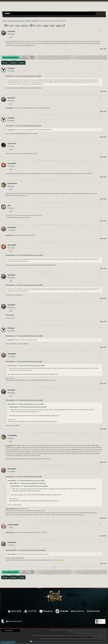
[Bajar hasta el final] (13, 642)
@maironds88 (9, 361)
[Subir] (5, 642)
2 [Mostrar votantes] (100, 118)
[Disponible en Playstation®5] (30, 611)
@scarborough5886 (11, 550)
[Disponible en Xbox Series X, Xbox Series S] (14, 611)
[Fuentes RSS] (2, 21)
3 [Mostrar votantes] (100, 68)
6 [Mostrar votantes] (100, 183)
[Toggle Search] (8, 16)
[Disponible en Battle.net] (94, 611)
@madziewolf (9, 76)
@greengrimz (9, 108)
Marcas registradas (86, 641)
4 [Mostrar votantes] (100, 143)
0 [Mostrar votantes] (100, 31)
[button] (50, 13)
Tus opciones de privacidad (40, 641)
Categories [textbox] (7, 14)
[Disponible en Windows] (46, 611)
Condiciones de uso (53, 641)
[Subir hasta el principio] (3, 642)
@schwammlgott (10, 315)
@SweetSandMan (10, 509)
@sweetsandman (10, 255)
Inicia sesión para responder (11, 58)
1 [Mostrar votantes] (100, 163)
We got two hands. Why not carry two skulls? (29, 76)
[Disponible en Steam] (62, 611)
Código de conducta (75, 641)
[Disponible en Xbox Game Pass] (78, 611)
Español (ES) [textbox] (9, 630)
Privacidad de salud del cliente (99, 641)
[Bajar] (11, 642)
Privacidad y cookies (64, 641)
